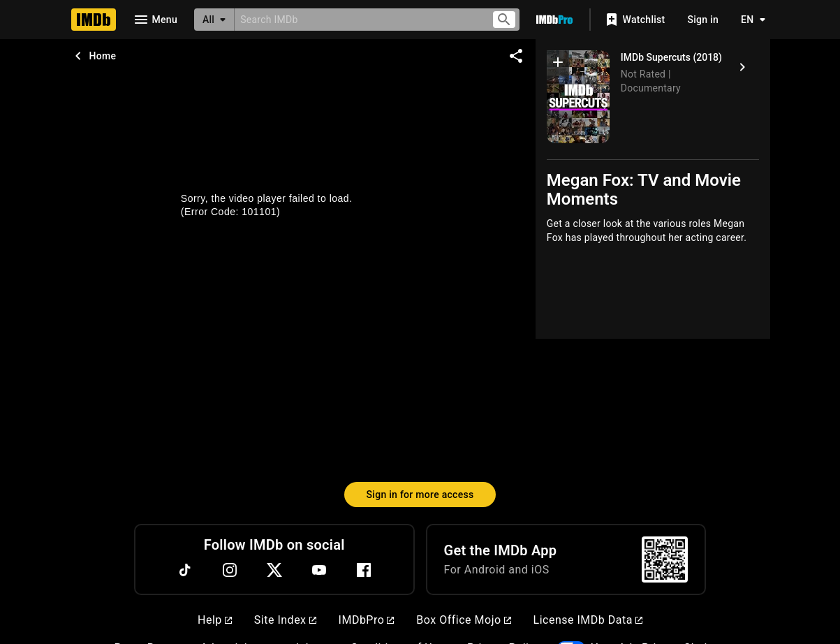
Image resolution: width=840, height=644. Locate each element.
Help (215, 620)
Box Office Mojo (463, 620)
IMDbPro (367, 620)
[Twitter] (274, 570)
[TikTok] (185, 570)
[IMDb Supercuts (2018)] (742, 67)
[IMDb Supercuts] (578, 97)
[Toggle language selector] (749, 20)
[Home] (94, 20)
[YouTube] (319, 570)
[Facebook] (364, 570)
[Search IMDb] (357, 19)
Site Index (285, 620)
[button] (558, 65)
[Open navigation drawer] (155, 20)
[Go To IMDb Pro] (554, 20)
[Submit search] (504, 20)
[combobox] (357, 19)
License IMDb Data (588, 620)
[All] (214, 20)
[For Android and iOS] (665, 559)
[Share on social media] (516, 56)
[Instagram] (230, 570)
